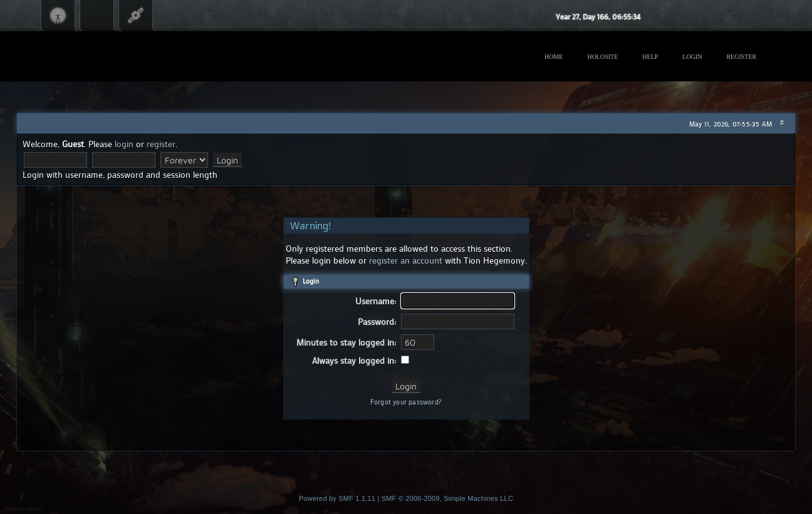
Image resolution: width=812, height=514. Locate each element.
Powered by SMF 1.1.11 (337, 498)
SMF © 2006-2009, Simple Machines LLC (447, 498)
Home (554, 57)
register (161, 144)
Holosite (602, 57)
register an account (406, 260)
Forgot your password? (406, 402)
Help (650, 57)
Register (741, 57)
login (124, 144)
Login (692, 57)
